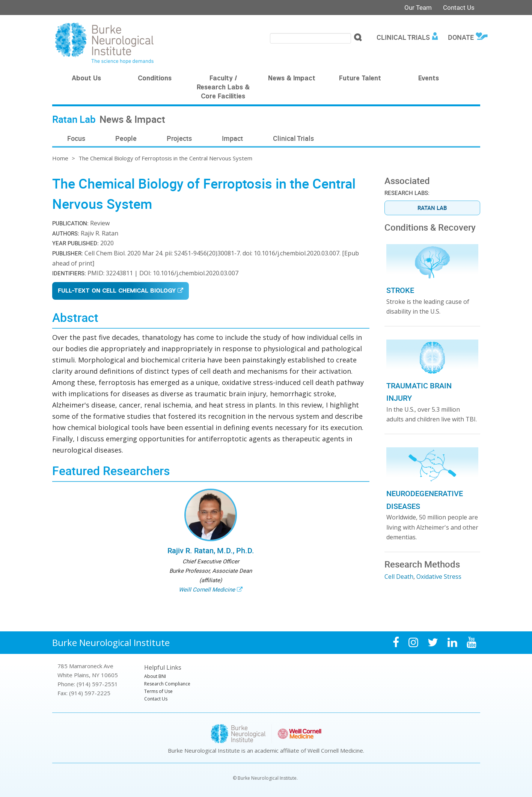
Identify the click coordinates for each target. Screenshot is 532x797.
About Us (86, 79)
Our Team (418, 7)
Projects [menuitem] (179, 138)
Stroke (400, 290)
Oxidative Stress (439, 577)
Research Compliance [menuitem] (167, 684)
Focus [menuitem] (76, 138)
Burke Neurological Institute (111, 642)
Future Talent (360, 79)
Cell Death (399, 577)
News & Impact (292, 79)
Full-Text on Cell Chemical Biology (117, 291)
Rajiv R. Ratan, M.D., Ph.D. (211, 550)
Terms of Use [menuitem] (158, 691)
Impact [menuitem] (232, 138)
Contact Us (459, 7)
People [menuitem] (126, 138)
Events (429, 79)
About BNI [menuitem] (155, 676)
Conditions (155, 79)
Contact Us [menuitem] (156, 699)
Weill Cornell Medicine (207, 589)
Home (60, 158)
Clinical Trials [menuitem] (403, 37)
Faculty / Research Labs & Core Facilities (223, 88)
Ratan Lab (432, 208)
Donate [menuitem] (461, 37)
